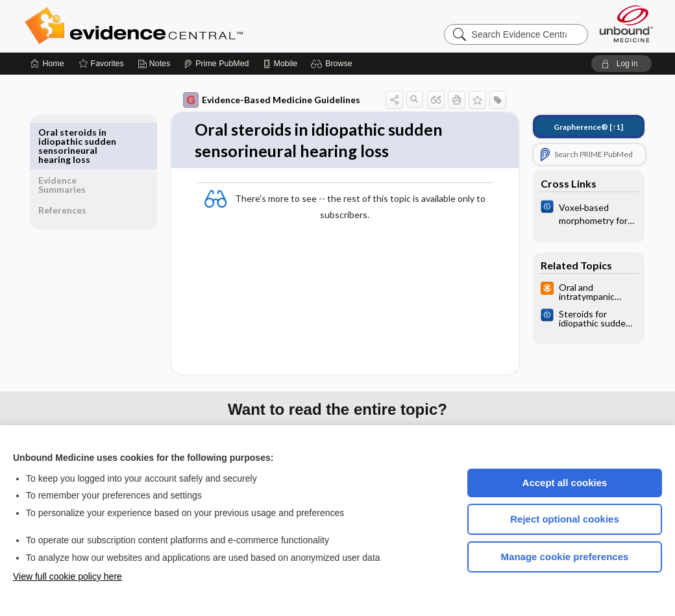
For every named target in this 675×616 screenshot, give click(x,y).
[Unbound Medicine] (626, 24)
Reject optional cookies (565, 519)
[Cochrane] (580, 213)
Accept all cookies (565, 483)
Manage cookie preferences (565, 557)
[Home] (47, 64)
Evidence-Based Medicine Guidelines (263, 100)
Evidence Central (186, 26)
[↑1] (579, 127)
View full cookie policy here (67, 576)
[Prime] (216, 64)
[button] (333, 64)
